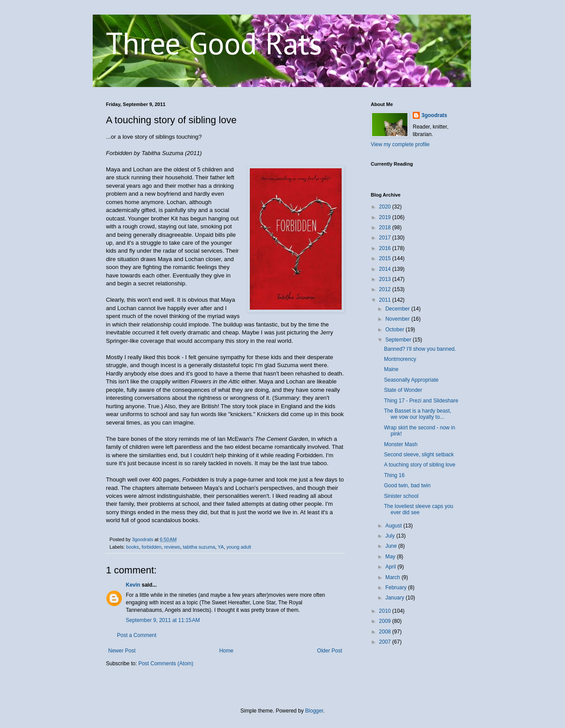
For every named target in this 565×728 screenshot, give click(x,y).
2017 (386, 238)
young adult (239, 547)
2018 (386, 227)
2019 (386, 217)
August (394, 526)
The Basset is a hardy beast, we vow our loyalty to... (418, 414)
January (395, 598)
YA (221, 547)
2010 (386, 611)
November (398, 319)
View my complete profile (400, 144)
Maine (391, 369)
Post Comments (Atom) (166, 664)
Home (226, 651)
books (133, 547)
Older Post (330, 651)
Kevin (133, 585)
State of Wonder (403, 390)
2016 (386, 248)
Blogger (314, 711)
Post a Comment (137, 635)
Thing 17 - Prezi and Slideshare (421, 401)
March (394, 577)
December (398, 309)
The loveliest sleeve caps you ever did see (419, 509)
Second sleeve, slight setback (419, 455)
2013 (386, 279)
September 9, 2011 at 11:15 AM (163, 620)
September (399, 340)
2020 (386, 207)
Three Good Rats (214, 43)
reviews (172, 547)
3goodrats (434, 115)
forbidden (152, 547)
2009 (386, 621)
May (391, 557)
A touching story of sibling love (420, 465)
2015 (386, 258)
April (391, 567)
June (392, 546)
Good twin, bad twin (407, 485)
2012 (386, 289)
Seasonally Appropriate (411, 380)
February (397, 588)
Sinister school (401, 496)
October (395, 330)
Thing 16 (394, 475)
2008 (386, 632)
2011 (386, 300)
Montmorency (400, 359)
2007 (386, 642)
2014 (386, 269)
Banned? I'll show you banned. (420, 349)
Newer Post (122, 651)
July (391, 536)
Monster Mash (401, 444)
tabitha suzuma (199, 547)
